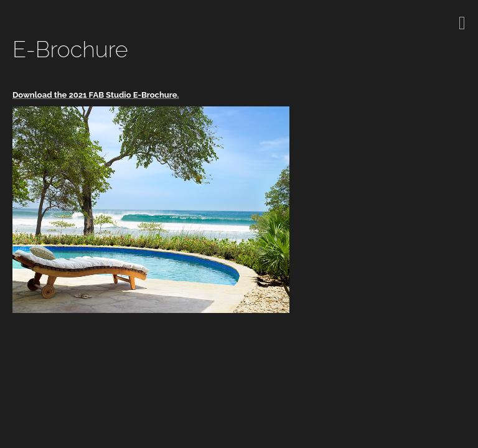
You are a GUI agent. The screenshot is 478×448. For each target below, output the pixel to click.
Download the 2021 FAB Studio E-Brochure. (96, 95)
